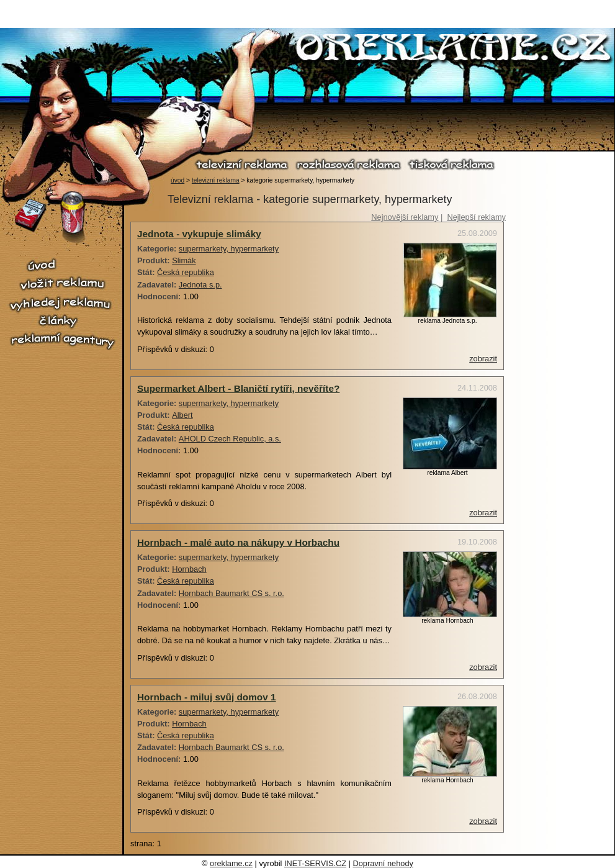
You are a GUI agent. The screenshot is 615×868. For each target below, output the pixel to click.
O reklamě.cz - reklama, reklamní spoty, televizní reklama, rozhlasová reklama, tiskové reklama (454, 49)
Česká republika (186, 272)
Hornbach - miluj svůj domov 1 (207, 697)
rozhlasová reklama (348, 164)
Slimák (184, 260)
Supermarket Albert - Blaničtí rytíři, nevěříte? (238, 388)
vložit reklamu (62, 284)
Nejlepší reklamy (476, 217)
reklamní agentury (62, 341)
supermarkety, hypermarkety (229, 249)
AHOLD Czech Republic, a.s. (230, 439)
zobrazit (483, 359)
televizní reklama (242, 164)
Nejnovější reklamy (405, 217)
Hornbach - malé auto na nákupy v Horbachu (238, 542)
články (62, 321)
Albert (182, 415)
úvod (177, 180)
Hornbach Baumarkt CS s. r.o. (231, 593)
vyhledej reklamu (62, 304)
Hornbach (189, 569)
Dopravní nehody (383, 863)
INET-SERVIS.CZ (315, 863)
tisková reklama (451, 164)
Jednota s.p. (200, 285)
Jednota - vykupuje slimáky (199, 234)
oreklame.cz (231, 863)
